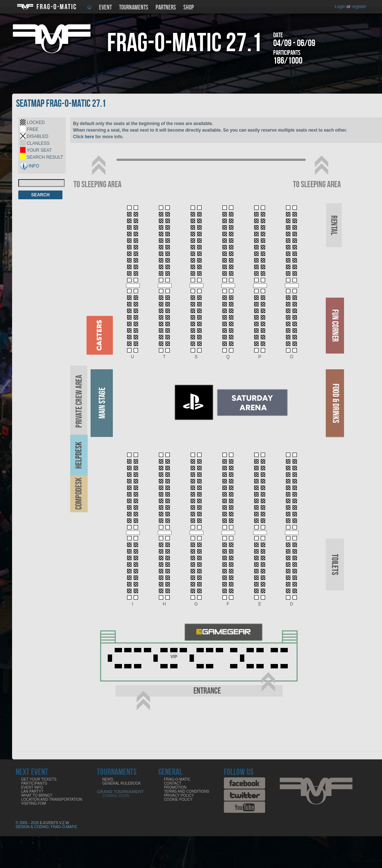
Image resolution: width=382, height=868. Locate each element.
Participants (34, 783)
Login (340, 7)
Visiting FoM (34, 803)
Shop (189, 7)
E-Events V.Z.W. (55, 823)
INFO (34, 166)
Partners (166, 7)
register (359, 7)
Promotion (175, 787)
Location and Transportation (52, 799)
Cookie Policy (178, 799)
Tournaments (134, 7)
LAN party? (32, 791)
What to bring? (37, 795)
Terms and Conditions (187, 791)
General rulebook (122, 783)
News (108, 779)
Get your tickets (39, 779)
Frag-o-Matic (177, 779)
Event (105, 7)
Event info (32, 787)
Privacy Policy (179, 795)
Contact (173, 783)
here (89, 137)
